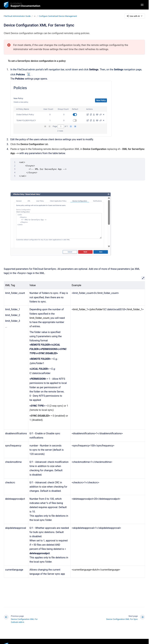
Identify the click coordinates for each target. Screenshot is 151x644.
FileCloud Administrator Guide (17, 16)
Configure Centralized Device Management (58, 16)
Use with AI (135, 16)
